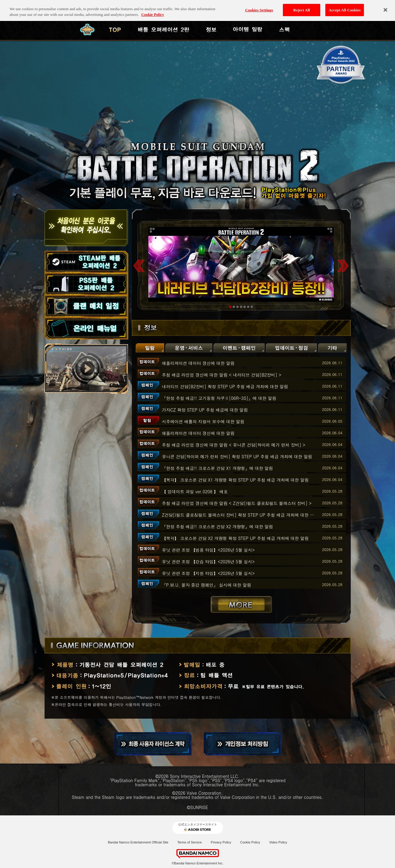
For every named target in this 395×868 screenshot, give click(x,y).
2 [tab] (234, 307)
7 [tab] (252, 307)
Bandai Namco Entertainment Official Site (138, 842)
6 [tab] (248, 307)
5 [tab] (245, 307)
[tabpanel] (241, 264)
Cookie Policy (250, 842)
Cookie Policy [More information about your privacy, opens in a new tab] (152, 9)
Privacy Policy (221, 842)
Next (343, 266)
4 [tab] (241, 307)
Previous (139, 266)
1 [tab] (230, 307)
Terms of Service (190, 842)
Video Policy (278, 842)
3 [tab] (237, 307)
